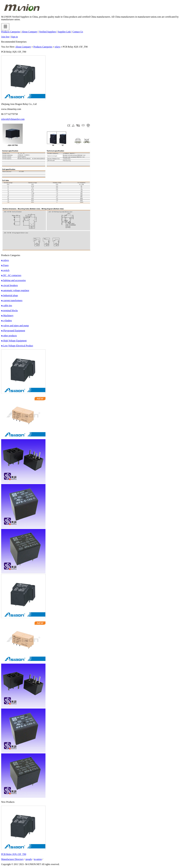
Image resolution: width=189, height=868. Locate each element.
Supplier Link (64, 32)
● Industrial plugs (10, 295)
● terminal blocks (10, 310)
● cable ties (7, 305)
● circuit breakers (10, 285)
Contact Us (78, 32)
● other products (9, 336)
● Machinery (7, 315)
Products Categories (11, 32)
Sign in (14, 37)
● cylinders (6, 321)
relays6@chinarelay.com (13, 119)
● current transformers (12, 300)
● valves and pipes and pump (15, 326)
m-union (38, 859)
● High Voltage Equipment (14, 341)
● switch (5, 270)
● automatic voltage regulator (15, 290)
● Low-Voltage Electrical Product (17, 346)
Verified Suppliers (48, 32)
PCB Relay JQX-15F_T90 (14, 854)
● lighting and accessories (14, 280)
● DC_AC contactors (11, 275)
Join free (5, 37)
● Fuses (5, 265)
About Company (30, 32)
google (29, 859)
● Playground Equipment (13, 331)
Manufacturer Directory (12, 859)
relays (57, 47)
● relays (5, 260)
